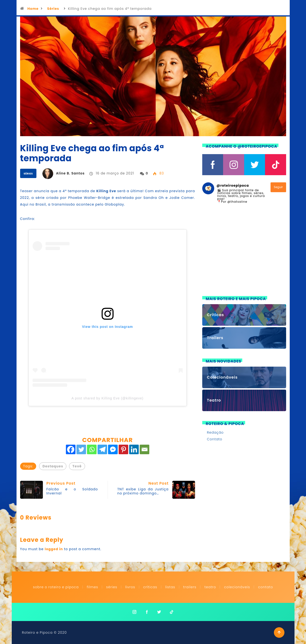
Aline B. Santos (70, 173)
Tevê (77, 466)
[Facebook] (71, 449)
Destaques (53, 466)
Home (33, 9)
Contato (215, 439)
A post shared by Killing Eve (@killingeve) (107, 398)
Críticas (150, 587)
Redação (215, 432)
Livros (130, 587)
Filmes (92, 587)
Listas (170, 587)
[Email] (144, 449)
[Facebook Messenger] (113, 449)
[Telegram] (102, 449)
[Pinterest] (123, 449)
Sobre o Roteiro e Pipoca (56, 587)
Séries (53, 9)
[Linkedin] (134, 449)
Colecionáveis (237, 587)
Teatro (210, 587)
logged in (54, 549)
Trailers (190, 587)
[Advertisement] (244, 253)
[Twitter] (81, 449)
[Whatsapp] (92, 449)
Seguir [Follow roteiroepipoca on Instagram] (278, 187)
